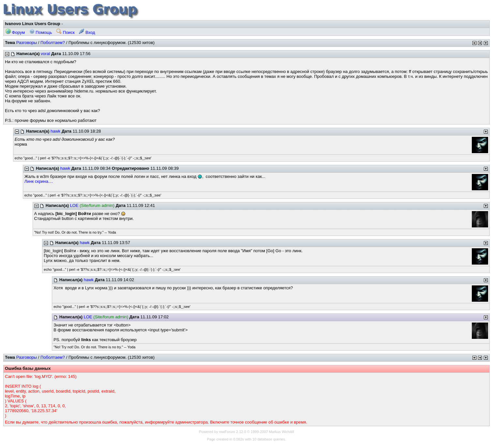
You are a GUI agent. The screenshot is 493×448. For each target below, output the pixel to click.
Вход (87, 32)
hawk (55, 131)
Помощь (41, 32)
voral (45, 54)
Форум (15, 32)
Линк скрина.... (39, 181)
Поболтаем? (53, 43)
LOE (74, 205)
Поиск (66, 32)
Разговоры (27, 43)
